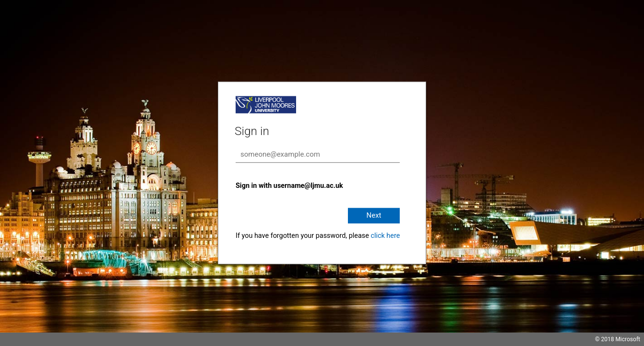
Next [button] (374, 215)
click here (385, 236)
